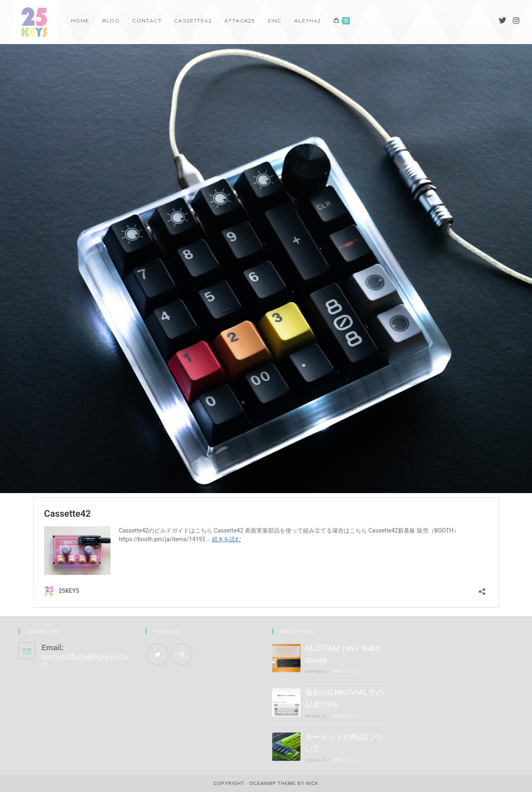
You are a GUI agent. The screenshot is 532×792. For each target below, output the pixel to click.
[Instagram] (516, 21)
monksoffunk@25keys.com (85, 660)
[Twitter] (502, 21)
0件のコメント (345, 671)
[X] (158, 654)
